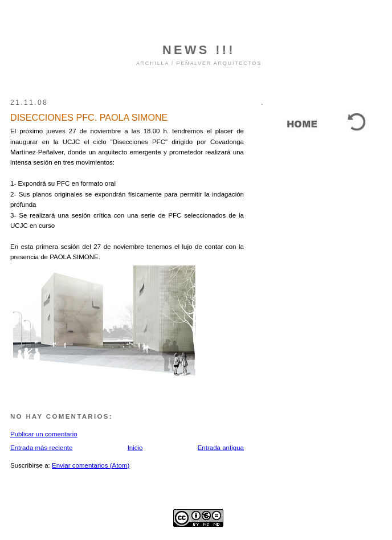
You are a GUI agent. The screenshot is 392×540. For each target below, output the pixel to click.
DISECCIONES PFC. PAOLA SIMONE (89, 117)
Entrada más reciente (41, 448)
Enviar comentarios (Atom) (91, 465)
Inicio (135, 448)
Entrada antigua (221, 448)
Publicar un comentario (44, 434)
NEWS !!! (199, 50)
